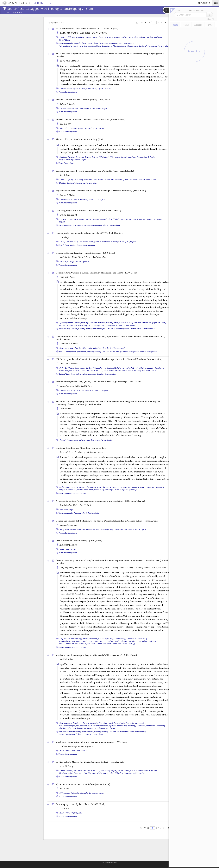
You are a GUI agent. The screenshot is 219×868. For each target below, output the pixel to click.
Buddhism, (77, 723)
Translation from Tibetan (105, 728)
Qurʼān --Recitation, (131, 180)
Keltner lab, (101, 487)
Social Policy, (99, 490)
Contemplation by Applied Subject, (73, 43)
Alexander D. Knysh (68, 545)
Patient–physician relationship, (101, 641)
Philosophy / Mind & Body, (89, 325)
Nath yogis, (92, 348)
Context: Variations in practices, (72, 440)
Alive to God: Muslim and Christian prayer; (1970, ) (83, 100)
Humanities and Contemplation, (122, 43)
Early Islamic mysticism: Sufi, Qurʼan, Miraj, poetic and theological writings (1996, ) (98, 382)
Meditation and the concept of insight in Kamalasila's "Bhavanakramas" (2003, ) (96, 655)
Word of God (151, 180)
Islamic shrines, (144, 771)
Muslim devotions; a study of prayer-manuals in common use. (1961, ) (91, 742)
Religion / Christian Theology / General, (75, 157)
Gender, (74, 529)
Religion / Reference (81, 160)
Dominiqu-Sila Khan (69, 344)
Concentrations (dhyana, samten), (73, 726)
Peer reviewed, (116, 180)
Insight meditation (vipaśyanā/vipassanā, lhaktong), (115, 726)
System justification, (122, 490)
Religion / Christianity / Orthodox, (142, 157)
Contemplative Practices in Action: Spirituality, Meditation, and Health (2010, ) (96, 273)
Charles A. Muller (67, 195)
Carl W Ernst (87, 386)
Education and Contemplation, (139, 46)
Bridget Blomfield (100, 33)
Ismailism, (83, 348)
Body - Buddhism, (67, 368)
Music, (94, 89)
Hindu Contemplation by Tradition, (73, 352)
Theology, (63, 728)
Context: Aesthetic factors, (70, 89)
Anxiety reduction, (91, 639)
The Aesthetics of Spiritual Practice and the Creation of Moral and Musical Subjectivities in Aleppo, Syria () (110, 55)
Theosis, (142, 180)
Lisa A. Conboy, (112, 568)
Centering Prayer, (66, 225)
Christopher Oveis (95, 452)
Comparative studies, (87, 108)
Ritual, (125, 644)
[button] (215, 3)
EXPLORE (204, 3)
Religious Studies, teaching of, (151, 37)
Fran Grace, (86, 33)
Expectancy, (143, 639)
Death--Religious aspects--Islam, (72, 371)
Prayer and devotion (79, 751)
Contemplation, (66, 199)
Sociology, (109, 490)
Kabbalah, (106, 242)
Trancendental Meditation (102, 440)
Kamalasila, (141, 726)
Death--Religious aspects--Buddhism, (148, 368)
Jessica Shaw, (81, 568)
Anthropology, (65, 487)
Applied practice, (66, 323)
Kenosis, (135, 219)
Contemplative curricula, (102, 37)
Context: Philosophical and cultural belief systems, (105, 219)
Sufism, (74, 793)
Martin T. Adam (67, 659)
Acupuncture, (65, 639)
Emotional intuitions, (88, 487)
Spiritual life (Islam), (132, 529)
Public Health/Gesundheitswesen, (73, 644)
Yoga (71, 510)
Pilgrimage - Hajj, (81, 773)
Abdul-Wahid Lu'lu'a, (81, 257)
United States (65, 40)
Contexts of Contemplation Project (72, 493)
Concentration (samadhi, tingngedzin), (130, 723)
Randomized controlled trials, (99, 644)
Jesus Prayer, (64, 163)
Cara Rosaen (65, 409)
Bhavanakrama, (66, 723)
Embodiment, (132, 639)
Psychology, (70, 261)
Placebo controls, (128, 641)
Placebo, (117, 641)
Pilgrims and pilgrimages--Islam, (101, 773)
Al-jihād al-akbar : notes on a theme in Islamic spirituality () (90, 119)
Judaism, (98, 242)
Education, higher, (120, 37)
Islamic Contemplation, (130, 352)
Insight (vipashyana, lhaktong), (71, 734)
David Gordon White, (69, 505)
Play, (61, 490)
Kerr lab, (84, 641)
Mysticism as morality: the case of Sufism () (83, 784)
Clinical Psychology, (106, 639)
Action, (62, 242)
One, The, (126, 242)
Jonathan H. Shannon (69, 61)
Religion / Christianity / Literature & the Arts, (110, 157)
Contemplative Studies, (82, 37)
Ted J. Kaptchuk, (67, 568)
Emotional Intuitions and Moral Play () (81, 448)
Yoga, (120, 325)
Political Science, (70, 490)
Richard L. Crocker (68, 104)
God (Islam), (106, 771)
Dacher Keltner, (67, 452)
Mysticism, (91, 390)
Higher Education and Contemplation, (111, 46)
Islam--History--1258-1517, (88, 529)
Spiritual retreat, (91, 128)
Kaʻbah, (154, 771)
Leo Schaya (65, 237)
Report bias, (117, 644)
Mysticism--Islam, (66, 773)
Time (80, 813)
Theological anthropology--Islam (91, 793)
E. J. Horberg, (81, 452)
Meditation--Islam (149, 371)
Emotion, (75, 487)
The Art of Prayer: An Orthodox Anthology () (80, 139)
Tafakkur (85, 261)
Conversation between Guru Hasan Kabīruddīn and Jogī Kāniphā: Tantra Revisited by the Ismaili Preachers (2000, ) (110, 338)
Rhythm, (74, 813)
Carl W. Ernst (85, 505)
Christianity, (79, 219)
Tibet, (70, 728)
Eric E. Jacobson (159, 568)
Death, (130, 368)
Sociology (131, 644)
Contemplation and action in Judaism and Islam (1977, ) (89, 233)
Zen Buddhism (129, 325)
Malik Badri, (65, 257)
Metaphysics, (116, 242)
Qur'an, (78, 261)
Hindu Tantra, (115, 352)
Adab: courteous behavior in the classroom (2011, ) (87, 29)
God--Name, (83, 242)
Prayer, (68, 751)
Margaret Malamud (68, 525)
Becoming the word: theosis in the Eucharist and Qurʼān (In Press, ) (95, 171)
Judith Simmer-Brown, (70, 33)
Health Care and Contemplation (142, 329)
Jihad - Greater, (71, 128)
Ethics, (131, 37)
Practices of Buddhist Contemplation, (131, 732)
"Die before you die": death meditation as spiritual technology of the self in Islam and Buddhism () (109, 359)
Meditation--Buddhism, (131, 371)
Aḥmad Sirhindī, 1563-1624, (71, 771)
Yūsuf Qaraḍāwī (99, 257)
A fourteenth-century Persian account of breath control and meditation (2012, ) (100, 501)
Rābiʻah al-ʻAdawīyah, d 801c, (127, 773)
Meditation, (151, 726)
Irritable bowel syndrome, (70, 641)
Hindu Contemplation (149, 352)
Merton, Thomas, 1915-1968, (151, 219)
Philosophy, (160, 487)
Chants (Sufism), (66, 180)
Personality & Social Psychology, (141, 487)
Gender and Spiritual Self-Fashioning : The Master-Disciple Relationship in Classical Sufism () (107, 521)
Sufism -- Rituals (104, 89)
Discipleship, (65, 529)
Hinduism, (64, 348)
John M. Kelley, (127, 568)
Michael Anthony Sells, (70, 386)
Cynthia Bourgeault (68, 215)
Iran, (61, 510)
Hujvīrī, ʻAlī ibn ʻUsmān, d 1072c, (124, 771)
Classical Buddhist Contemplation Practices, (76, 732)
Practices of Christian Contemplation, (88, 225)
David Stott (65, 808)
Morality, (124, 487)
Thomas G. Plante (68, 277)
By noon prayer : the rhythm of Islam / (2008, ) (80, 804)
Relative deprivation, (85, 490)
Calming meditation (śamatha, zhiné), (98, 723)
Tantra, (110, 348)
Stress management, (109, 325)
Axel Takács (65, 175)
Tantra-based (119, 348)
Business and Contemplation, (118, 329)
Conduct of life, (66, 37)
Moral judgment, (113, 487)
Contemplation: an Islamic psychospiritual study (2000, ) (85, 253)
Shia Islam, (102, 348)
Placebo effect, (141, 641)
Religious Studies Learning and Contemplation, (77, 46)
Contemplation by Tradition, (98, 43)
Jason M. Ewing (66, 766)
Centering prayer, (67, 219)
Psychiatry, (152, 641)
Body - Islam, (80, 368)
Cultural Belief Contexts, (68, 329)
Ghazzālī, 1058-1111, (94, 371)
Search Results (19, 12)
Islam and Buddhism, (112, 371)
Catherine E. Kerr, (96, 568)
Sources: (8, 12)
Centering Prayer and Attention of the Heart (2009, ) (88, 210)
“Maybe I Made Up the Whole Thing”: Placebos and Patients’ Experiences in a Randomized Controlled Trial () (112, 562)
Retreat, (81, 128)
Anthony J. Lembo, (143, 568)
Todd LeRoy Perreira (69, 363)
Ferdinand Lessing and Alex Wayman (76, 746)
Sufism (101, 128)
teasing (133, 490)
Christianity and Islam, (69, 108)
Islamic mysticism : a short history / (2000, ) (79, 541)
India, (71, 348)
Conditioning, (120, 639)
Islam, (136, 37)
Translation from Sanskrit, (83, 728)
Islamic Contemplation (160, 46)
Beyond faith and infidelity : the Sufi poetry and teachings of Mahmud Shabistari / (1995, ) (101, 191)
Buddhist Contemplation (107, 374)
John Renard (65, 124)
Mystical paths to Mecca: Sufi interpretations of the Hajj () (90, 762)
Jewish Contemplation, (68, 245)
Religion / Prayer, (66, 160)
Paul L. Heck (65, 789)
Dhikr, (84, 89)
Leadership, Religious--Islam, (111, 529)
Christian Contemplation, (69, 183)
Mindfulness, (72, 325)
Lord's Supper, (104, 180)
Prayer (104, 108)
